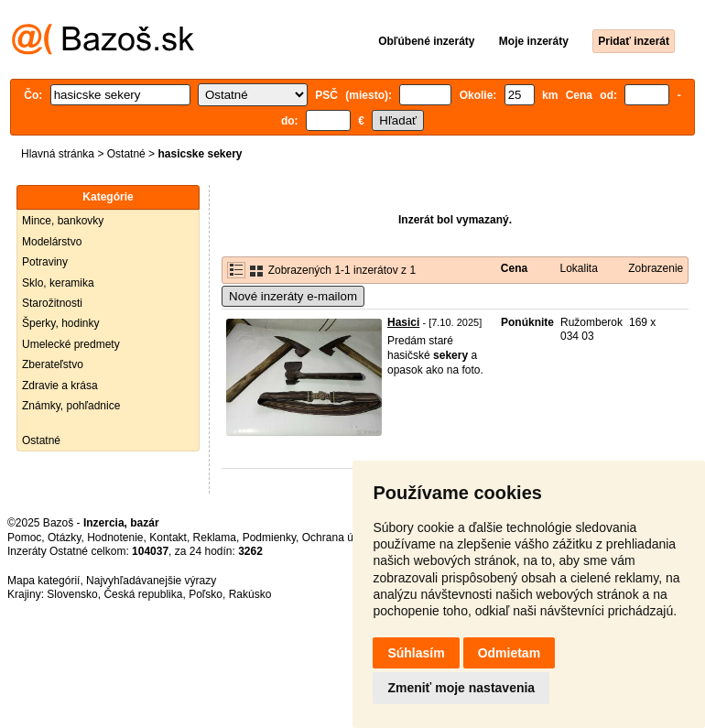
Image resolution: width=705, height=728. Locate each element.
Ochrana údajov (341, 538)
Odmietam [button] (509, 653)
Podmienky (269, 538)
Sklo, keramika (58, 283)
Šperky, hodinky (61, 323)
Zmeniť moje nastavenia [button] (461, 688)
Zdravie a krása (60, 386)
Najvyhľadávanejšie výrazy (151, 581)
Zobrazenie (656, 268)
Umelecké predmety (71, 344)
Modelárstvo (52, 242)
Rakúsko (250, 594)
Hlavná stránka (58, 154)
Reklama (215, 538)
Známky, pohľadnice (71, 406)
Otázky (64, 538)
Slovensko (72, 594)
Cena (514, 268)
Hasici (403, 322)
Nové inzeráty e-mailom (293, 296)
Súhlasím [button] (416, 653)
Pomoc (24, 538)
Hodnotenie (115, 538)
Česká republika (143, 594)
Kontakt (168, 538)
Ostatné (126, 154)
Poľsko (206, 594)
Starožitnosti (52, 303)
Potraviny (45, 262)
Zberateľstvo (53, 364)
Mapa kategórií (43, 581)
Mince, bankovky (63, 221)
